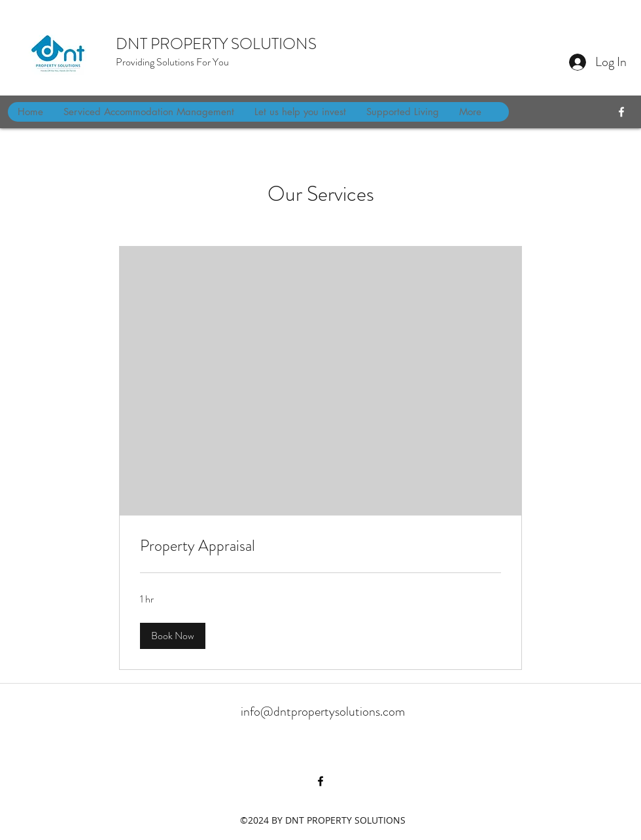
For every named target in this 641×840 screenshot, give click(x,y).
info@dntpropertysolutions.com (323, 711)
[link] (320, 546)
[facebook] (621, 112)
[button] (173, 636)
